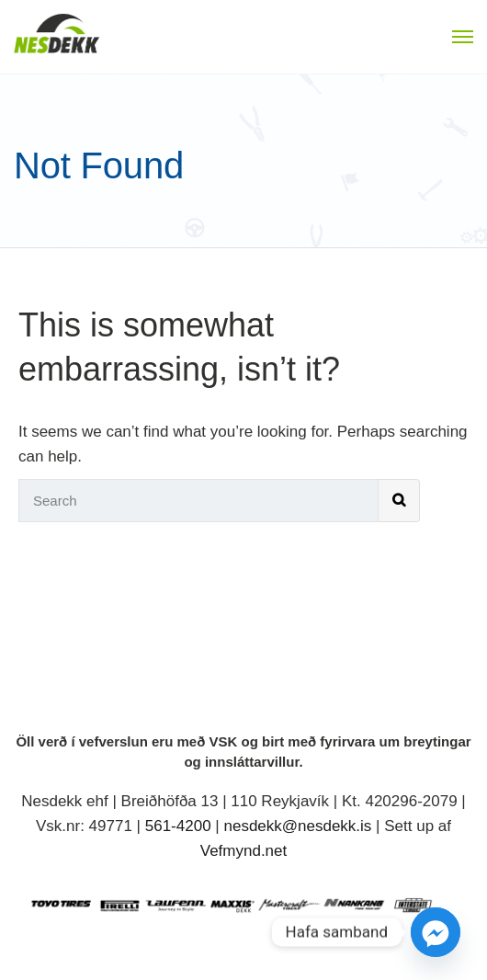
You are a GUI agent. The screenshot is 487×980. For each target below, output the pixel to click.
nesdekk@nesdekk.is (297, 826)
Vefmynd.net (244, 851)
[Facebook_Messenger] (436, 932)
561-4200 (178, 826)
